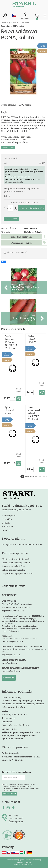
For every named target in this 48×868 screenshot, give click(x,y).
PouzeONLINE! (43, 46)
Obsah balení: (19, 390)
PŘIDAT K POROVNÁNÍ (17, 252)
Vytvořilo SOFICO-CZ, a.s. (24, 865)
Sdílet (4, 262)
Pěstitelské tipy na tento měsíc (16, 559)
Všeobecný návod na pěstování (16, 563)
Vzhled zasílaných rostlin (14, 570)
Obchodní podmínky (23, 700)
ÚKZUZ (5, 711)
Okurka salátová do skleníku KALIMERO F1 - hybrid (35, 413)
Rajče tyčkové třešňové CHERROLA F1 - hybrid (11, 342)
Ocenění (6, 523)
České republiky (16, 822)
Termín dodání (9, 718)
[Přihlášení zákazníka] (25, 16)
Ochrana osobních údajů (13, 707)
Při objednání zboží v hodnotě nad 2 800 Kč (22, 544)
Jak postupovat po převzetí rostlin (17, 573)
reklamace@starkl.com (13, 641)
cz (14, 16)
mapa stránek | (13, 860)
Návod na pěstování (21, 237)
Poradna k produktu (21, 243)
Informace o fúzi (10, 729)
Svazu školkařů (16, 818)
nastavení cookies (24, 862)
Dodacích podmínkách (14, 182)
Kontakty (6, 530)
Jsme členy (14, 815)
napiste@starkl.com (11, 655)
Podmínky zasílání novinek (15, 714)
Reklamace (7, 722)
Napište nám (9, 678)
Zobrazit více (8, 147)
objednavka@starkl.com (13, 611)
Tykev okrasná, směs (10, 410)
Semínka (43, 51)
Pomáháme (7, 526)
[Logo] (24, 5)
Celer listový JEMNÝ (32, 339)
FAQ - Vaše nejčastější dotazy (15, 725)
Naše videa (7, 519)
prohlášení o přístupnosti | (31, 860)
